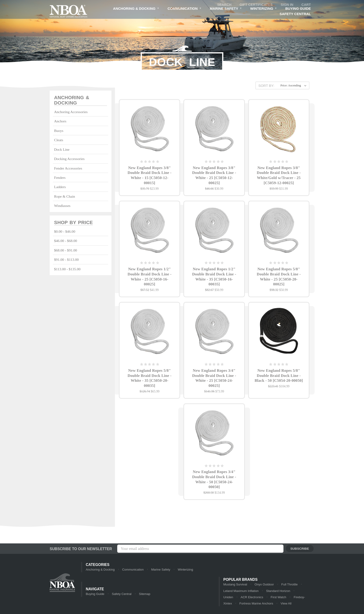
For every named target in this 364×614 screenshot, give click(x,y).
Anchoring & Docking (135, 9)
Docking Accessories (69, 159)
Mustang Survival (235, 585)
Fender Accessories (68, 168)
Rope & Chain (65, 197)
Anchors (60, 122)
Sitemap (144, 594)
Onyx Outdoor (263, 585)
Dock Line (62, 150)
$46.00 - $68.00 (66, 241)
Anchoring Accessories (71, 112)
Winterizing (263, 9)
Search (223, 5)
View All (257, 604)
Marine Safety (225, 9)
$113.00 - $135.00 (67, 269)
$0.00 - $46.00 (65, 232)
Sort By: (266, 86)
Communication (184, 9)
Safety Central (295, 14)
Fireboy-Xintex (278, 598)
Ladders (60, 187)
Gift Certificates (255, 5)
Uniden (291, 591)
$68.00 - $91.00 (66, 251)
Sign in (287, 5)
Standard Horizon (267, 591)
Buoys (59, 131)
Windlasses (62, 206)
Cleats (59, 140)
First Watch (253, 598)
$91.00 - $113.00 (66, 260)
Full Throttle (288, 585)
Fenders (60, 178)
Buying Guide (298, 9)
